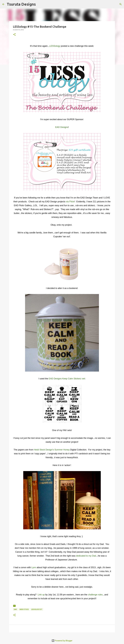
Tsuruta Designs (21, 4)
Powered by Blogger (62, 641)
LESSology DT (37, 609)
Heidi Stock (24, 609)
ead (15, 609)
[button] (14, 35)
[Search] (39, 4)
